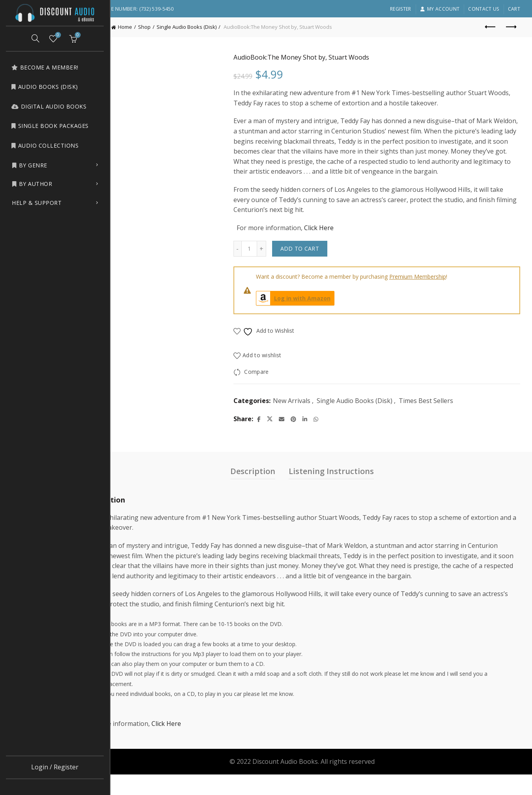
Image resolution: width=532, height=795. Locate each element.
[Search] (35, 38)
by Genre (30, 165)
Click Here (344, 238)
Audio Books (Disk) (45, 87)
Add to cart (325, 259)
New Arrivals (317, 411)
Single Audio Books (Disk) (225, 27)
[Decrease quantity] (263, 259)
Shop (183, 27)
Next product (511, 27)
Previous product (491, 27)
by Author (32, 184)
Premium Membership (443, 287)
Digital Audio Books (49, 106)
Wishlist (57, 35)
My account (440, 9)
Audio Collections (45, 145)
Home (163, 27)
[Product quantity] (274, 259)
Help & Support (37, 203)
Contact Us (483, 9)
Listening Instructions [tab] (351, 481)
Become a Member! (45, 67)
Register (400, 9)
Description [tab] (272, 481)
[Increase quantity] (287, 259)
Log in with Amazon (319, 308)
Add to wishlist (288, 365)
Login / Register (55, 767)
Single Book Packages (50, 126)
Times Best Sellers (451, 411)
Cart (514, 9)
